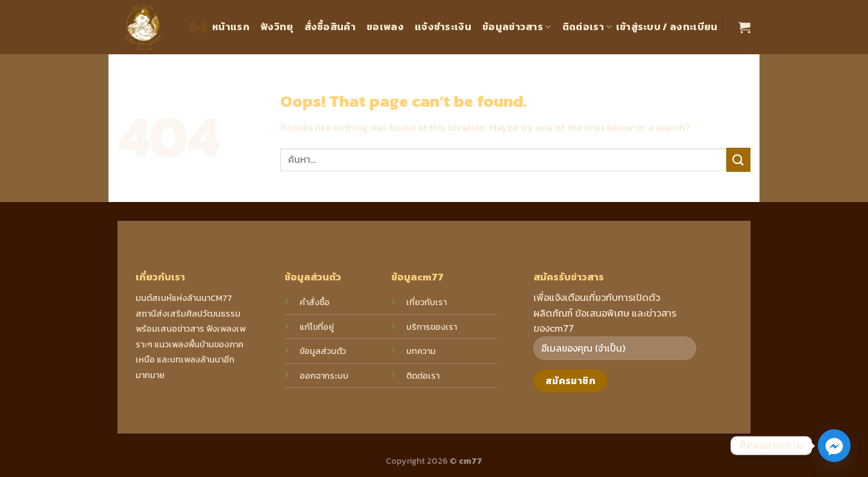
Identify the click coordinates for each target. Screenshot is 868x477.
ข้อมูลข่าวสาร (517, 27)
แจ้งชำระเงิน (443, 27)
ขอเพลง (385, 27)
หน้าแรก (219, 27)
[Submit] (738, 160)
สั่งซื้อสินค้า (330, 27)
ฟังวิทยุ (277, 27)
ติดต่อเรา (587, 27)
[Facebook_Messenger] (834, 446)
